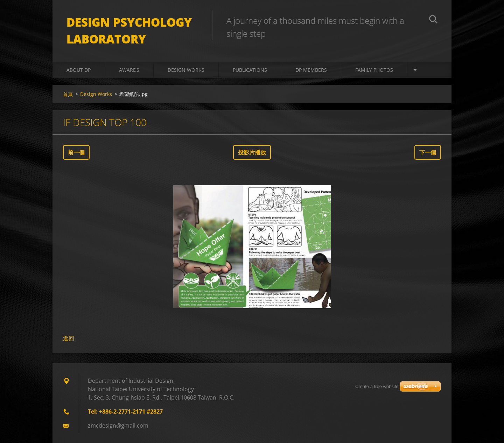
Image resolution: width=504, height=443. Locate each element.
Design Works (186, 70)
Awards (129, 70)
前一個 (76, 152)
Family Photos (374, 70)
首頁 (68, 94)
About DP (79, 70)
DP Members (311, 70)
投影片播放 (252, 152)
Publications (250, 70)
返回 (69, 338)
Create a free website (377, 386)
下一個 (428, 152)
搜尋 (433, 20)
